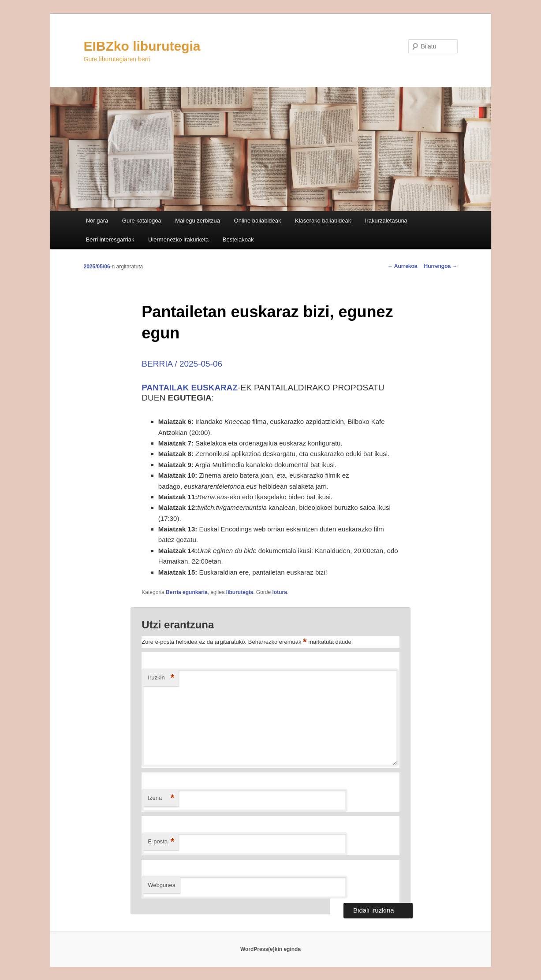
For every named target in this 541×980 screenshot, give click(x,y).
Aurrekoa (403, 266)
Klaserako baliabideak (323, 221)
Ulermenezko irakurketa (178, 239)
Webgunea (162, 885)
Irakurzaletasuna (386, 221)
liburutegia (240, 592)
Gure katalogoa (142, 221)
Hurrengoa (440, 266)
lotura (280, 592)
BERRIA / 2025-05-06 (182, 364)
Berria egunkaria (187, 592)
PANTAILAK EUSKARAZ (190, 388)
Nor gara (97, 221)
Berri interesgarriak (110, 239)
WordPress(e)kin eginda (270, 949)
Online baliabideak (258, 221)
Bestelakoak (238, 239)
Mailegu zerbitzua (198, 221)
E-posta (161, 842)
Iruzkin (161, 678)
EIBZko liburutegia (142, 46)
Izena (161, 798)
